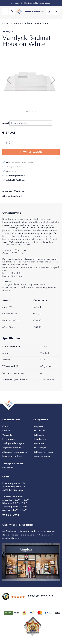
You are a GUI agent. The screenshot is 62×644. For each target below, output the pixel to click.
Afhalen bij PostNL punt (16, 180)
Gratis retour (12, 171)
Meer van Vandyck (13, 191)
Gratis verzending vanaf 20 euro (20, 162)
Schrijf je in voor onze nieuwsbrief (13, 465)
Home (5, 23)
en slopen (42, 456)
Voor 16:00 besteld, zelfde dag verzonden (33, 3)
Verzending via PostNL (16, 176)
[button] (9, 80)
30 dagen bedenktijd (15, 167)
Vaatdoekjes (40, 448)
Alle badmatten (11, 196)
